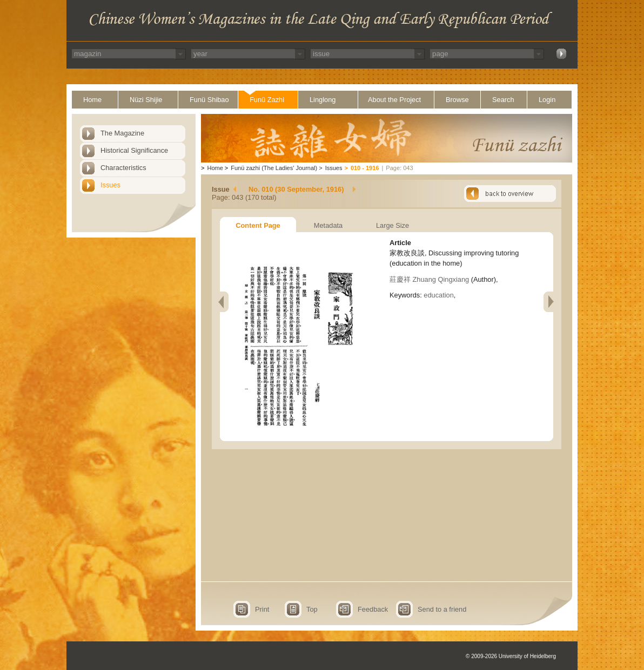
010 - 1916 (365, 168)
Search (503, 100)
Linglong (323, 100)
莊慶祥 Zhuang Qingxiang (429, 279)
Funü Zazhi (267, 100)
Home (92, 100)
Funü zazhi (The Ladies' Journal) (274, 168)
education (439, 295)
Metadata (328, 225)
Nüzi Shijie (146, 100)
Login (547, 100)
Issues (110, 185)
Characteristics (123, 168)
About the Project (394, 100)
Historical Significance (134, 150)
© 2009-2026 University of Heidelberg (511, 656)
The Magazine (122, 133)
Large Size (393, 225)
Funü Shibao (209, 100)
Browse (457, 100)
